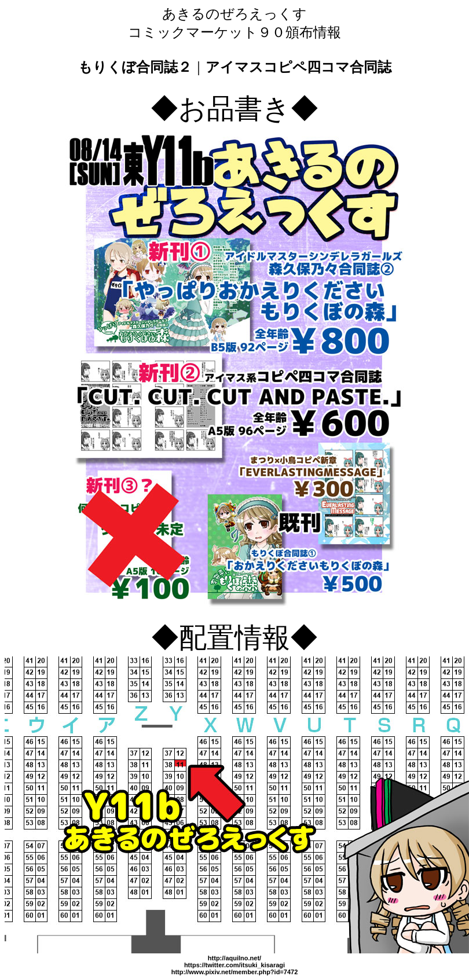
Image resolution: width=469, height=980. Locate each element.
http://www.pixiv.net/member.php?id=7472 (235, 972)
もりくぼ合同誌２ (135, 67)
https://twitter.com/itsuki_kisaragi (235, 965)
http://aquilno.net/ (235, 958)
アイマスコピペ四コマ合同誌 (298, 67)
